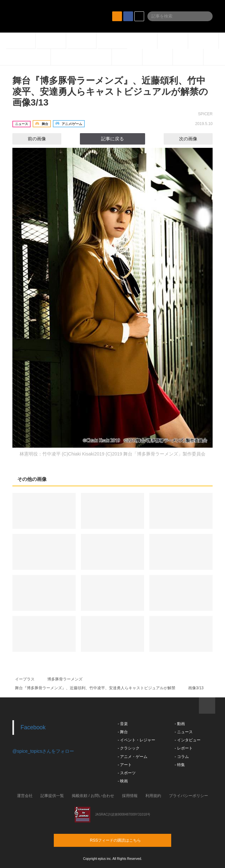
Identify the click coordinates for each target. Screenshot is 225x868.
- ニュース (183, 732)
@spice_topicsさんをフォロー (43, 751)
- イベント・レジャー (136, 740)
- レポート (183, 748)
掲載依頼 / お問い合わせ (93, 796)
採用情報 (130, 796)
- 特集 (180, 765)
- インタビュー (187, 740)
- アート (125, 765)
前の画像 (31, 139)
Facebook (33, 727)
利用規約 (153, 796)
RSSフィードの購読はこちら (125, 840)
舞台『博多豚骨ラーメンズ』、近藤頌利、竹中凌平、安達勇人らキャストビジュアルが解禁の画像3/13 (110, 91)
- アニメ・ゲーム (133, 757)
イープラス (25, 679)
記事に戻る (112, 139)
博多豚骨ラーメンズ (65, 679)
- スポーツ (127, 773)
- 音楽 (123, 724)
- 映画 (123, 781)
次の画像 (194, 139)
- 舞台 (123, 732)
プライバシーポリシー (188, 796)
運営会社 (25, 796)
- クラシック (129, 748)
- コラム (181, 757)
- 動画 (180, 724)
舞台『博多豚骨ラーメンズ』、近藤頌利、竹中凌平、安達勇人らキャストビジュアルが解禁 (95, 688)
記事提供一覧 (52, 796)
